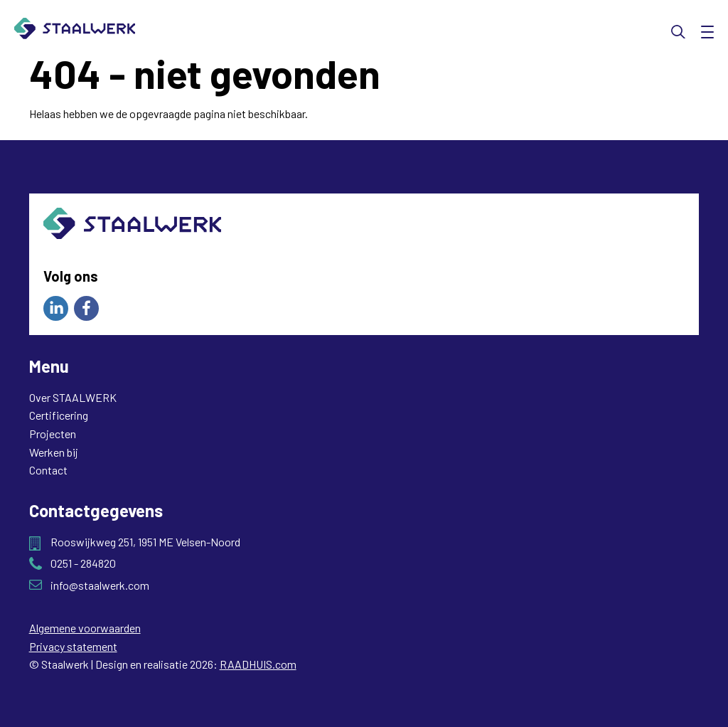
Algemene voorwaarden (85, 628)
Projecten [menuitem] (53, 434)
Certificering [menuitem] (59, 415)
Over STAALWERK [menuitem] (73, 397)
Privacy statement (73, 646)
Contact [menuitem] (48, 470)
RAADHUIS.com (258, 664)
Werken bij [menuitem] (54, 452)
